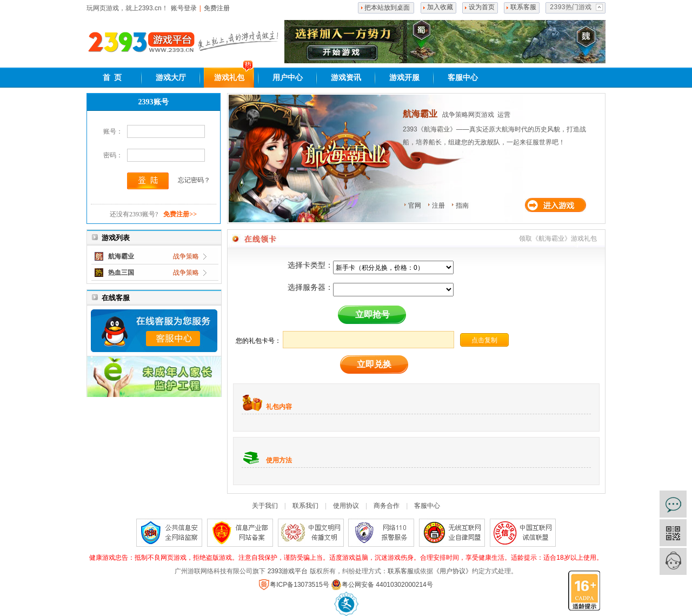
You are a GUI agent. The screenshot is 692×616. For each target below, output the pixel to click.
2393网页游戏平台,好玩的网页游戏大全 (141, 42)
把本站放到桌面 (387, 8)
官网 (415, 206)
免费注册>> (180, 214)
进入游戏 (558, 205)
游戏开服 (404, 77)
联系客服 (523, 8)
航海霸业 (420, 114)
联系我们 (305, 506)
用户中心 (288, 77)
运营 (504, 115)
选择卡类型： (310, 265)
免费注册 (217, 8)
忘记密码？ (194, 180)
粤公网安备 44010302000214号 (382, 585)
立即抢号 (372, 314)
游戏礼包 (229, 77)
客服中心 (463, 77)
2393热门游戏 (571, 8)
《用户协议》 (453, 571)
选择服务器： (310, 287)
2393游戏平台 (288, 571)
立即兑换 (374, 364)
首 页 (112, 77)
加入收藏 (440, 8)
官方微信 (673, 533)
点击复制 (484, 340)
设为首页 (482, 8)
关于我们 (265, 506)
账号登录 (184, 8)
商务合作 (387, 506)
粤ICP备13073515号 (294, 585)
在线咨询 (673, 504)
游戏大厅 (171, 77)
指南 (462, 206)
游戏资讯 (346, 77)
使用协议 (346, 506)
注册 (438, 206)
